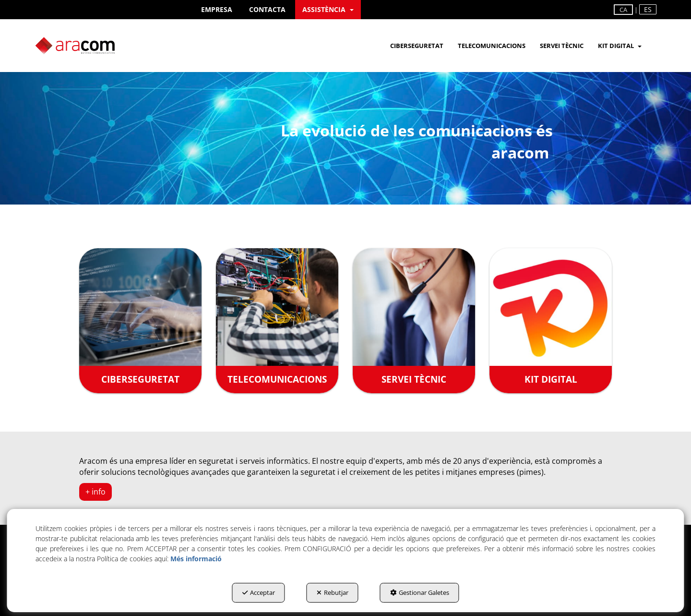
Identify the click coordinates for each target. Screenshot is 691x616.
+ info (95, 492)
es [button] (648, 9)
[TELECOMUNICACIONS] (277, 321)
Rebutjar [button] (333, 592)
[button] (217, 10)
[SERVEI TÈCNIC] (414, 321)
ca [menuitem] (623, 10)
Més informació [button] (196, 559)
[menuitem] (217, 10)
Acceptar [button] (259, 592)
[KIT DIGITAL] (551, 321)
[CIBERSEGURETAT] (140, 321)
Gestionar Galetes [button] (420, 592)
